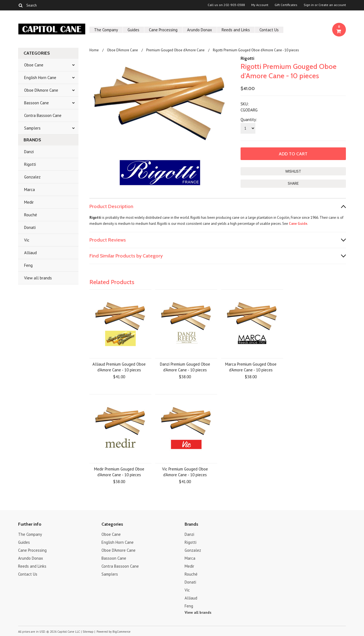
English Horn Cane (40, 78)
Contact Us (269, 30)
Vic (27, 240)
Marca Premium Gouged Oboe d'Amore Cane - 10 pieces (251, 367)
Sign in (309, 5)
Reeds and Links (236, 30)
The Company (106, 30)
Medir (29, 202)
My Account (260, 5)
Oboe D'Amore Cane (41, 90)
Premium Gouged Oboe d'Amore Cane (175, 50)
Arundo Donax (200, 30)
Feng (28, 265)
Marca (29, 190)
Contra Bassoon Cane (43, 115)
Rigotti (30, 164)
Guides (133, 30)
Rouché (31, 215)
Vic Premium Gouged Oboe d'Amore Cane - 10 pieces (185, 472)
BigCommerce (122, 632)
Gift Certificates (286, 5)
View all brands (38, 278)
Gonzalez (32, 177)
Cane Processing (163, 30)
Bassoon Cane (36, 103)
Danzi (29, 152)
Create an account (332, 5)
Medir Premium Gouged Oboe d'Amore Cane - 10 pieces (119, 472)
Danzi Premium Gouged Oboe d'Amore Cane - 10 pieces (185, 367)
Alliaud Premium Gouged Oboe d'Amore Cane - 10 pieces (119, 367)
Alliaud (30, 253)
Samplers (32, 128)
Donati (30, 227)
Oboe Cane (34, 65)
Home (94, 50)
